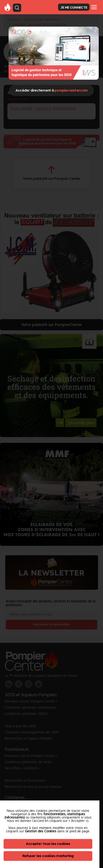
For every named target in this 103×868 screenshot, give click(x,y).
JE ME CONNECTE (74, 7)
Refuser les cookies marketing (48, 856)
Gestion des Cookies (41, 831)
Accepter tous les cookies (48, 844)
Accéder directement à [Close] (51, 90)
